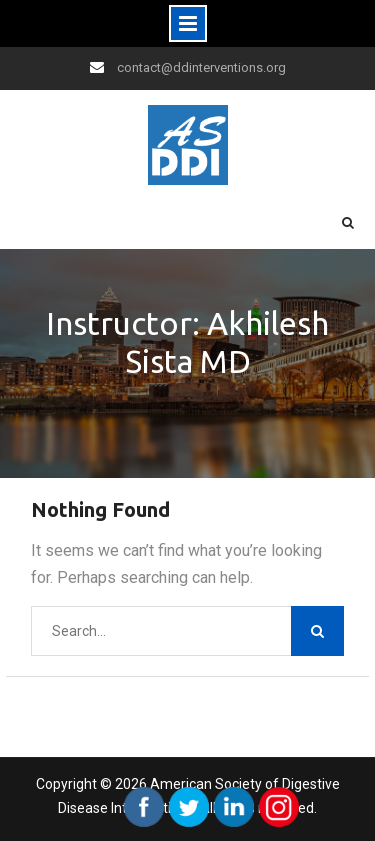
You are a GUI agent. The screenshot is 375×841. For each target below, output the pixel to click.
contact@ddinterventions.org (201, 67)
